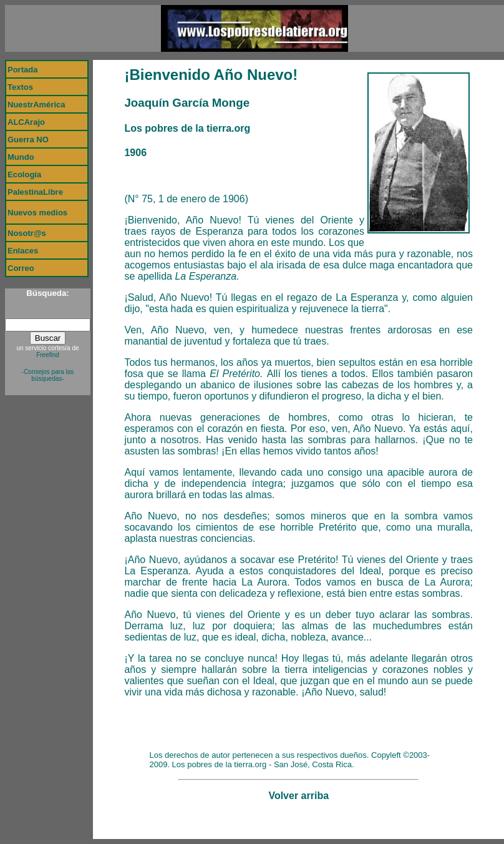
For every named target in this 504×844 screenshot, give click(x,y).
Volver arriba (298, 796)
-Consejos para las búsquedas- (48, 375)
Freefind (48, 355)
